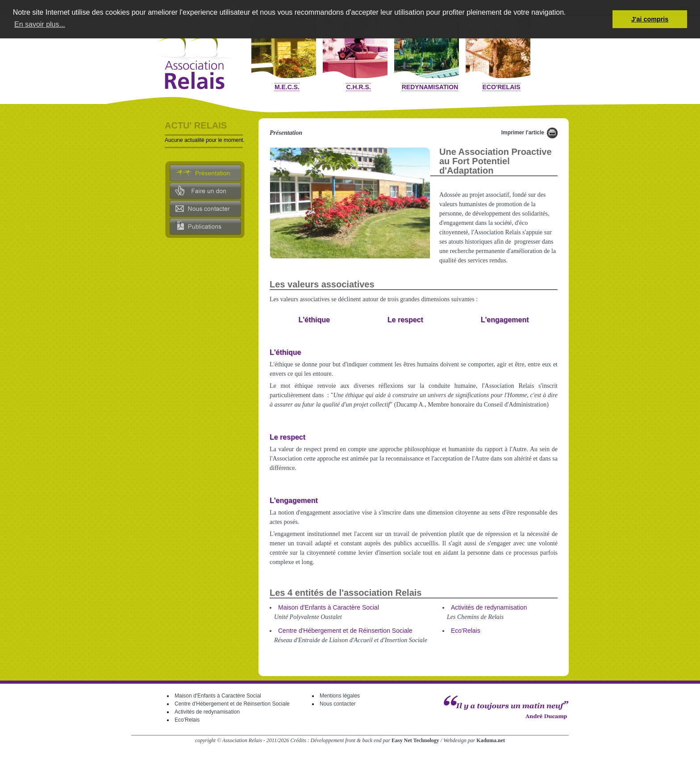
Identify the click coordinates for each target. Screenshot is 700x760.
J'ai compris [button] (650, 19)
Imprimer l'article (523, 133)
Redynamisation (430, 87)
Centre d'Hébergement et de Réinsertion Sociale (345, 631)
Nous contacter (338, 704)
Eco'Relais (501, 87)
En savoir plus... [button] (40, 24)
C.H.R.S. (358, 87)
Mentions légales (340, 696)
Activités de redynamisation (489, 607)
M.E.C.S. (287, 87)
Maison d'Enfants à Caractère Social (329, 607)
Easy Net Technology (415, 740)
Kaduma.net (491, 740)
